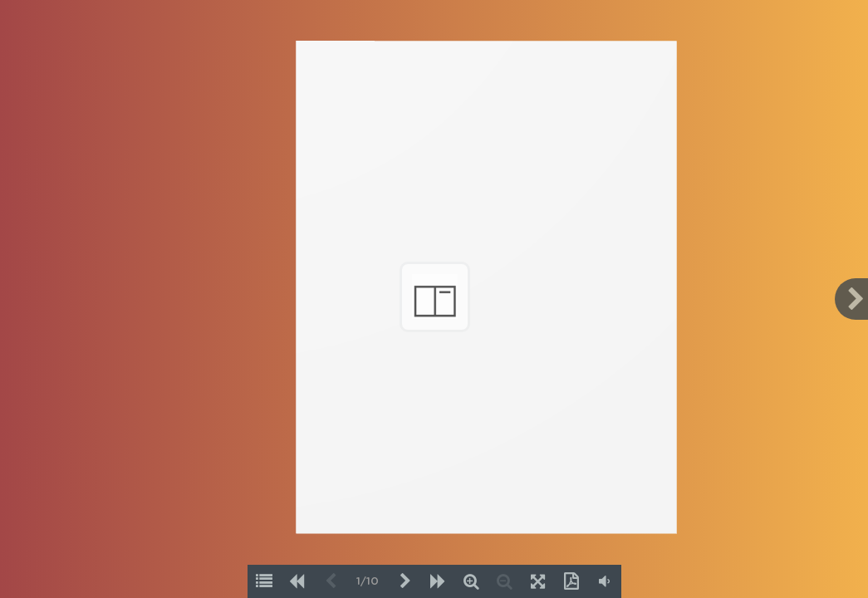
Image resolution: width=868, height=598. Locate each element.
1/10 (368, 582)
